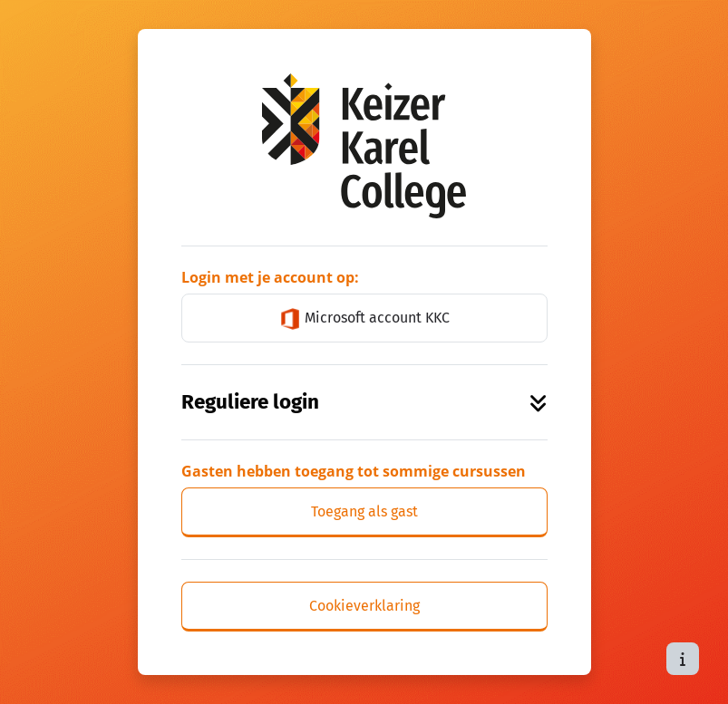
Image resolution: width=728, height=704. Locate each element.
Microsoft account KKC (364, 319)
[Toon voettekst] (683, 659)
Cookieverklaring (364, 606)
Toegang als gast (364, 511)
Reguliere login (364, 402)
